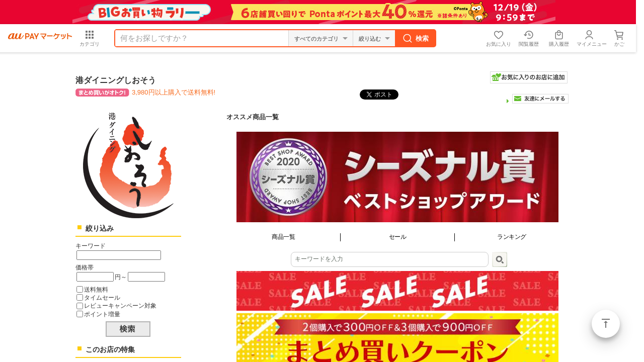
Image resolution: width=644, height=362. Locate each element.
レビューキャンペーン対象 (120, 305)
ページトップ (606, 324)
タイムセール (102, 297)
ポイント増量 (102, 314)
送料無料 (96, 289)
